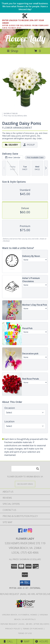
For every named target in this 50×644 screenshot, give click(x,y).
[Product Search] (26, 469)
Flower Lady (25, 38)
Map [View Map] (25, 641)
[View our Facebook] (20, 532)
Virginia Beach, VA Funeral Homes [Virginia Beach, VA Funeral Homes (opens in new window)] (20, 615)
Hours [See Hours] (42, 641)
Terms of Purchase (33, 629)
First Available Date (35, 157)
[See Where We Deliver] (25, 484)
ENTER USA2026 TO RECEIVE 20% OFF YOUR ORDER (26, 22)
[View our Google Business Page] (25, 532)
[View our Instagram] (30, 532)
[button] (25, 583)
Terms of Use (25, 633)
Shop (13, 51)
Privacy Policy (13, 629)
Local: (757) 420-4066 (25, 553)
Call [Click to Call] (8, 641)
